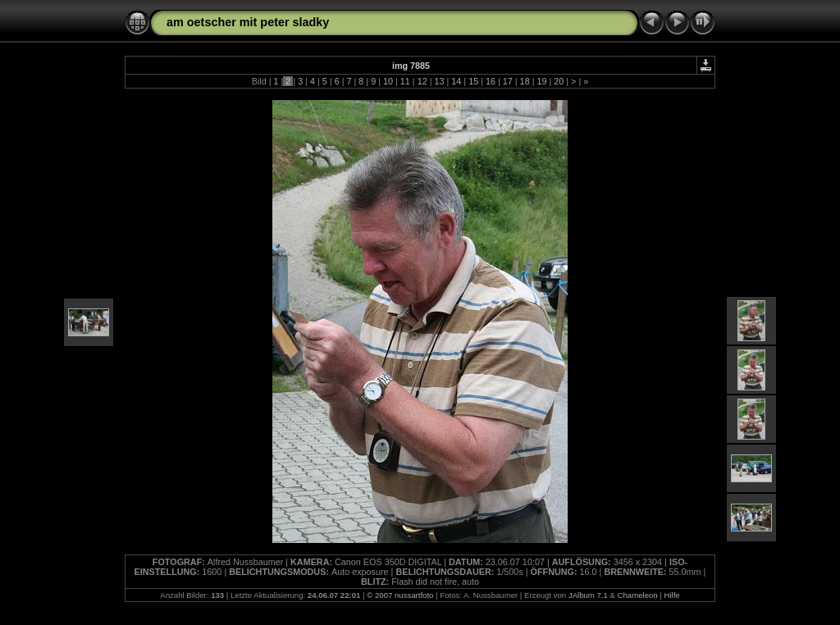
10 (388, 81)
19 (541, 81)
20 (559, 81)
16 (491, 81)
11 (405, 81)
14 (456, 81)
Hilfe (672, 595)
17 (508, 81)
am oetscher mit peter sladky (248, 22)
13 (439, 81)
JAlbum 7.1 (588, 595)
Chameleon (638, 595)
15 (473, 81)
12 (422, 81)
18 (525, 81)
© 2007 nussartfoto (400, 595)
